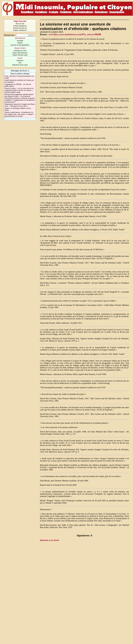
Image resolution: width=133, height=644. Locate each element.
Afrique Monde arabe (20, 55)
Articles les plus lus (20, 28)
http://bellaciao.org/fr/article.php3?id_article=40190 (75, 34)
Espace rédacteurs (20, 30)
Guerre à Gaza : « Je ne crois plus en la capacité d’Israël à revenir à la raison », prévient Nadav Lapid (19, 90)
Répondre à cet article (49, 540)
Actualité (20, 41)
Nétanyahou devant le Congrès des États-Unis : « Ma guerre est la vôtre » (20, 105)
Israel (20, 58)
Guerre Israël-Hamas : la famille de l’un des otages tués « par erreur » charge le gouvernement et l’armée (19, 114)
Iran (20, 63)
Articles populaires (20, 26)
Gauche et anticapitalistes (20, 45)
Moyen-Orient (20, 48)
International (20, 38)
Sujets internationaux (20, 53)
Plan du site (20, 24)
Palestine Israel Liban (20, 65)
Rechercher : (10, 35)
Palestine (20, 61)
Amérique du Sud (20, 51)
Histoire (20, 43)
